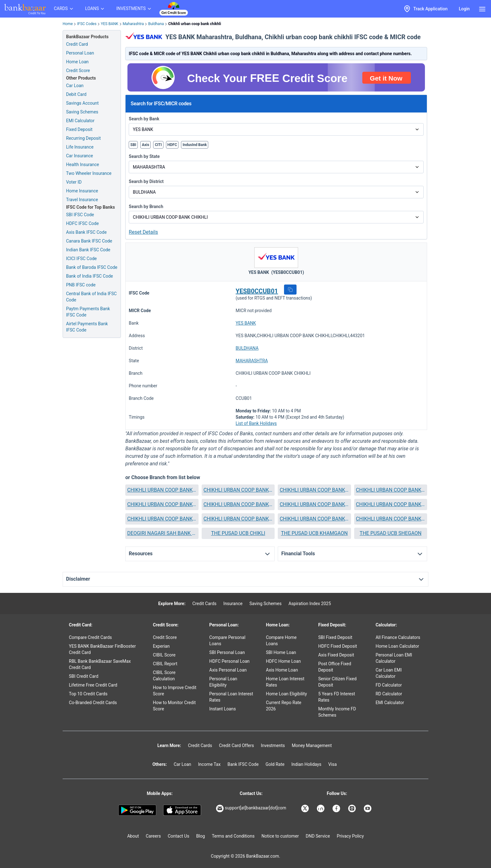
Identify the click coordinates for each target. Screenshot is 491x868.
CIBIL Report (165, 664)
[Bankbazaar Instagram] (353, 808)
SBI (133, 145)
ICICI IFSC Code (81, 259)
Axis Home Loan (282, 670)
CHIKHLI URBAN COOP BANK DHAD (391, 490)
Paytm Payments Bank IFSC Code (88, 312)
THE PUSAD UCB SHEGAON (391, 533)
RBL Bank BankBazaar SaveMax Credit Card (100, 664)
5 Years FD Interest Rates (337, 697)
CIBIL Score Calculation (164, 676)
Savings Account (82, 103)
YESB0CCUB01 (257, 291)
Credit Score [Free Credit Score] (78, 71)
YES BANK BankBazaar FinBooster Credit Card (102, 649)
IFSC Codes (87, 24)
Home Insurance (82, 191)
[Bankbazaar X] (306, 808)
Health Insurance (83, 165)
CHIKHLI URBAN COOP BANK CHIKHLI (238, 490)
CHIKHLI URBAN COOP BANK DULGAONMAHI (238, 504)
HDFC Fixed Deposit (338, 646)
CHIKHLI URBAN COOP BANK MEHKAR (162, 519)
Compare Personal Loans (227, 641)
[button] (290, 290)
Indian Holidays (306, 764)
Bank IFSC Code (243, 764)
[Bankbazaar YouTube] (368, 808)
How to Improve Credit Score (175, 691)
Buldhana (156, 24)
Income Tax (209, 764)
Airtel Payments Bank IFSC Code (87, 327)
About (133, 836)
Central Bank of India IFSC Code (91, 297)
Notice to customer (280, 836)
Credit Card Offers (236, 745)
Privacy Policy (350, 836)
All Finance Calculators (398, 637)
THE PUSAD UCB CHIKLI (238, 533)
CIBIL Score (164, 655)
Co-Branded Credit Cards (93, 703)
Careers (153, 836)
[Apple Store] (182, 810)
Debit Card (76, 94)
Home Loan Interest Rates (285, 682)
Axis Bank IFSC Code (86, 232)
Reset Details (143, 232)
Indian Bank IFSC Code (88, 250)
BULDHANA (247, 348)
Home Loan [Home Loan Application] (77, 62)
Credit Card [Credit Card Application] (77, 44)
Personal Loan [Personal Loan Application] (80, 53)
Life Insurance (80, 147)
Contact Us (179, 836)
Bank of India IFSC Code (90, 276)
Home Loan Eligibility (286, 694)
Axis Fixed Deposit (336, 655)
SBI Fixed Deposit (335, 637)
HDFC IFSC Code (82, 223)
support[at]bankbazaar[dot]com (251, 808)
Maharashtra (133, 24)
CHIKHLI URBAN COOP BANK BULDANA (162, 490)
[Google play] (137, 810)
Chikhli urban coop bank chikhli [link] (195, 24)
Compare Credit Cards (90, 637)
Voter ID (74, 182)
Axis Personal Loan (228, 670)
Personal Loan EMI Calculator (394, 658)
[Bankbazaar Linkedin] (321, 808)
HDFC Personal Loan (229, 661)
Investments (273, 745)
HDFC (172, 145)
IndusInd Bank (195, 145)
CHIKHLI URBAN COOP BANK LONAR (391, 504)
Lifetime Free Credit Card (93, 685)
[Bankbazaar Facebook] (337, 808)
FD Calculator (389, 685)
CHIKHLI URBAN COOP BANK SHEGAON (314, 519)
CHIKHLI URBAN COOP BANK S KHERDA (238, 519)
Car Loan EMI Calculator (388, 673)
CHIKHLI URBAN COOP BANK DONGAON (162, 504)
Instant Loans (222, 709)
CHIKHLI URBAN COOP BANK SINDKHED (391, 519)
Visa (332, 764)
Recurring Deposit (83, 138)
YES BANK (110, 24)
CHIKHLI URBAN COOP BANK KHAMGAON (314, 504)
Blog (200, 836)
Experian (161, 646)
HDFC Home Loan (283, 661)
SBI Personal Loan (227, 652)
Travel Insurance (82, 200)
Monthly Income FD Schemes (337, 712)
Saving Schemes (82, 112)
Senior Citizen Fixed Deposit (337, 682)
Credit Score (165, 637)
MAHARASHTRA (252, 361)
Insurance (233, 604)
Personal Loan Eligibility (223, 682)
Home (68, 24)
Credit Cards (204, 604)
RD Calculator (389, 694)
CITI (158, 145)
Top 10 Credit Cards (88, 694)
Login (464, 9)
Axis (146, 145)
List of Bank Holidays (256, 423)
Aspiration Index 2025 (310, 604)
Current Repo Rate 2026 (284, 706)
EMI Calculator (80, 121)
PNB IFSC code (81, 285)
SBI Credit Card (84, 676)
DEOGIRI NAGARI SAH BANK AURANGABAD (162, 533)
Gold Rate (275, 764)
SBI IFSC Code (80, 215)
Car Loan (75, 86)
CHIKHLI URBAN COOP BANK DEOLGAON (314, 490)
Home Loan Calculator (397, 646)
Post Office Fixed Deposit (335, 667)
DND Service (318, 836)
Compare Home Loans (281, 641)
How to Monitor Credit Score (174, 706)
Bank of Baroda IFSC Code (92, 267)
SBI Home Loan (281, 652)
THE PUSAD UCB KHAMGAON (314, 533)
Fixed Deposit (79, 129)
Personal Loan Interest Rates (231, 697)
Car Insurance (80, 156)
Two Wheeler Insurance (89, 173)
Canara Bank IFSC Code (89, 241)
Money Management (312, 745)
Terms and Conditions (233, 836)
